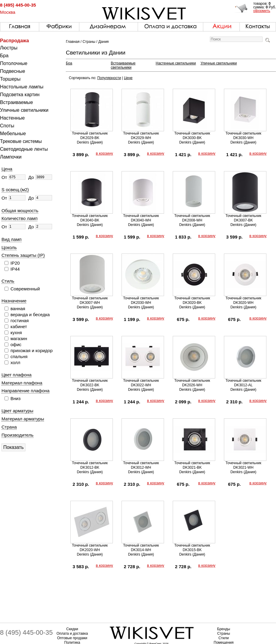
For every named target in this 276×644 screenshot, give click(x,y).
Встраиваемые (16, 102)
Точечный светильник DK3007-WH (90, 300)
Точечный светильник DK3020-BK (192, 300)
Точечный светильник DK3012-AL (243, 383)
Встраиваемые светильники (123, 65)
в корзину (104, 153)
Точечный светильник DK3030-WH (243, 136)
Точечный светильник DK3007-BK (243, 218)
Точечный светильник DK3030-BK (192, 136)
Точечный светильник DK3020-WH (243, 300)
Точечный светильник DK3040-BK (90, 218)
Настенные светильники (176, 63)
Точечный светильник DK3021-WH (243, 465)
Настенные (12, 118)
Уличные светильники (24, 110)
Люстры (9, 48)
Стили (224, 638)
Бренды (223, 629)
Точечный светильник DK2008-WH (192, 218)
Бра (4, 56)
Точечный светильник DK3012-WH (141, 465)
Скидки (72, 629)
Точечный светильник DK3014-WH (141, 548)
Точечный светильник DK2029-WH (141, 136)
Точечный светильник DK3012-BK (90, 465)
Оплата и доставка (72, 634)
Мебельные (13, 134)
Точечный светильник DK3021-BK (192, 465)
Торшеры (10, 79)
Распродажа (15, 41)
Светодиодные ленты (24, 149)
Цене (128, 78)
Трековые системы (21, 141)
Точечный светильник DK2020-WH (90, 548)
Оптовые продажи (72, 638)
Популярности (109, 78)
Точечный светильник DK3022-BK (90, 383)
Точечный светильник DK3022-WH (141, 383)
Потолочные (14, 63)
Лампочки (11, 157)
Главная (73, 42)
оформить (262, 11)
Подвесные (13, 71)
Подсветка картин (20, 95)
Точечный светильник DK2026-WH (192, 383)
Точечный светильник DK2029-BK (90, 136)
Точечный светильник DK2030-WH (141, 300)
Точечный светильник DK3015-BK (192, 548)
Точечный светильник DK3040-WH (141, 218)
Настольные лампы (22, 87)
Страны (89, 42)
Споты (7, 126)
